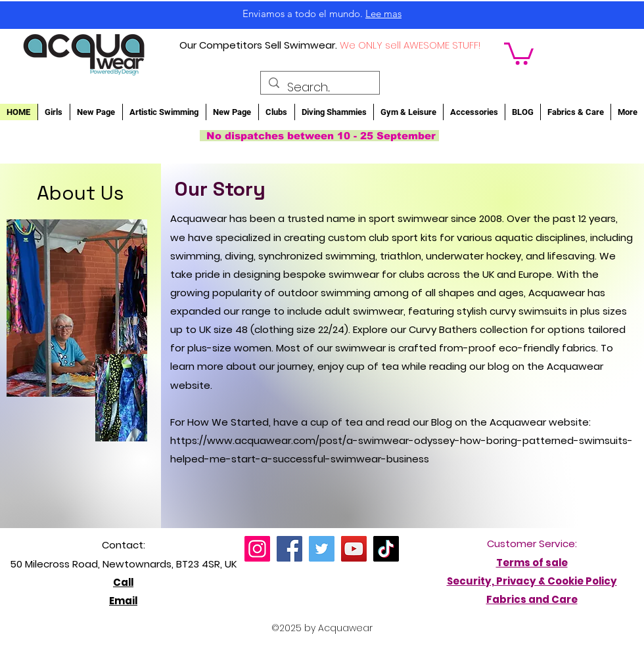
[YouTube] (354, 549)
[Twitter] (322, 549)
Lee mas (383, 13)
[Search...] (319, 87)
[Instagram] (257, 549)
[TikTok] (386, 549)
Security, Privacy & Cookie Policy (532, 581)
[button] (519, 53)
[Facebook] (289, 549)
